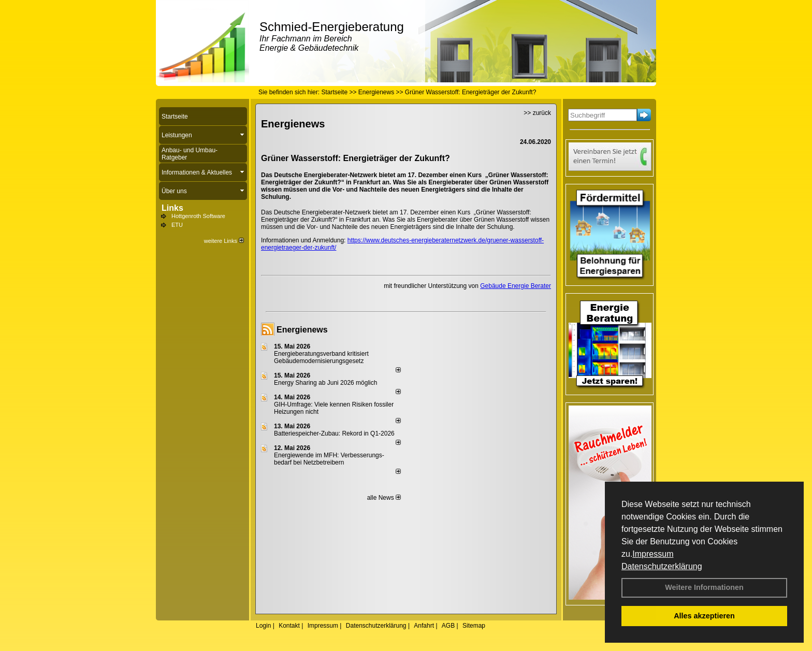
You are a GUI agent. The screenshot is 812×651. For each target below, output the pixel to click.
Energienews (302, 330)
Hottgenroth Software (198, 216)
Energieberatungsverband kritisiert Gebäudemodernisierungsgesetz (321, 357)
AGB (448, 626)
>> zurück (537, 113)
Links (172, 208)
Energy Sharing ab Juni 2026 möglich (325, 383)
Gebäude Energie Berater (516, 286)
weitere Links (224, 241)
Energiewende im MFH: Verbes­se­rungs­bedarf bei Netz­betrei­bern (329, 459)
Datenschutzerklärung (662, 566)
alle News (384, 498)
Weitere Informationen (704, 587)
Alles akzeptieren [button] (704, 616)
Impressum (653, 554)
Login (263, 626)
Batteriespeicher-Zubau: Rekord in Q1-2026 (334, 433)
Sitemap (474, 626)
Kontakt (289, 626)
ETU (177, 225)
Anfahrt (424, 626)
